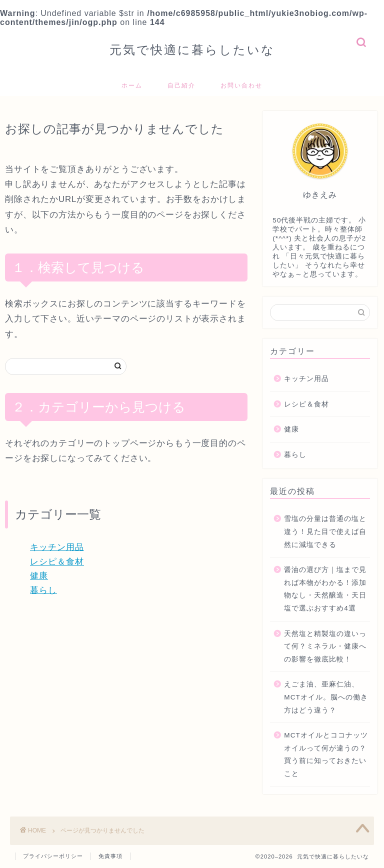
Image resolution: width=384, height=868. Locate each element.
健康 (39, 576)
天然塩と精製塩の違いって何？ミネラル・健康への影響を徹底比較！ (325, 646)
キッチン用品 (57, 547)
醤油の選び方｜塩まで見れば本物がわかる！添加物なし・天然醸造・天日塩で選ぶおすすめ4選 (325, 589)
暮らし (43, 590)
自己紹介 (181, 85)
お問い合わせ (241, 85)
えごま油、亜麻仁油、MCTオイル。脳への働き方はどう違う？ (326, 697)
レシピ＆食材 (57, 562)
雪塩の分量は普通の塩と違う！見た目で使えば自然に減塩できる (325, 531)
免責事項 (110, 856)
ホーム (132, 85)
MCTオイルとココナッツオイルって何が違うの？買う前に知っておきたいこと (326, 754)
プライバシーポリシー (53, 856)
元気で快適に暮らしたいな (192, 49)
